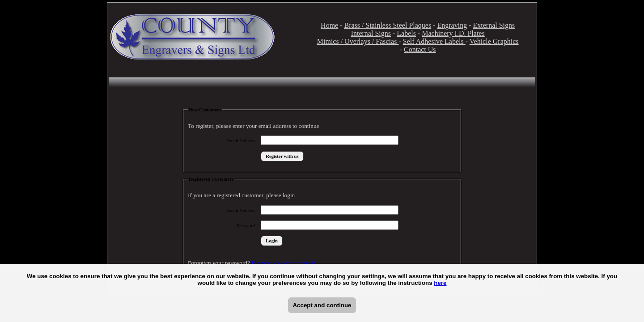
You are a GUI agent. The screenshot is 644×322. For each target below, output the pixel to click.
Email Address (241, 141)
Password (246, 226)
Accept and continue (322, 305)
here (440, 283)
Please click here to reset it (283, 263)
